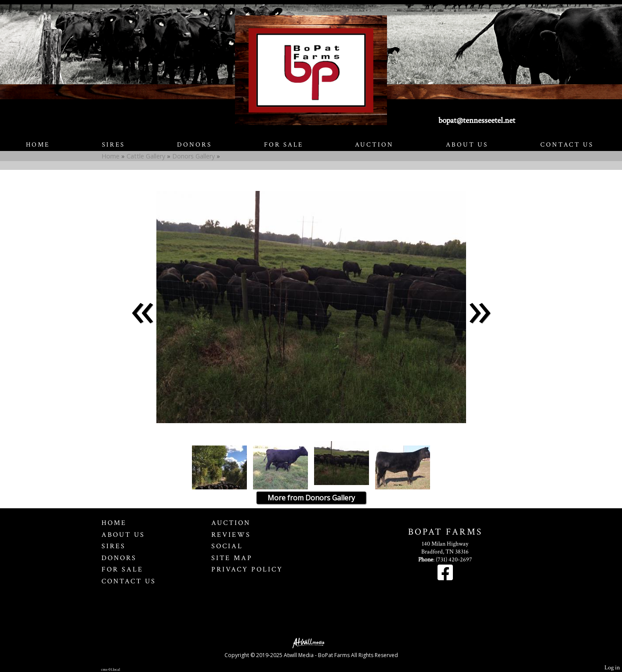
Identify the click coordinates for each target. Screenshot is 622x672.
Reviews (231, 535)
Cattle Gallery (146, 156)
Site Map (232, 558)
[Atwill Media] (311, 642)
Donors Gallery (193, 156)
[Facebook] (445, 577)
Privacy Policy (247, 569)
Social (227, 546)
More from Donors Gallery (311, 498)
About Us (467, 145)
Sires (113, 145)
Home (38, 145)
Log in (612, 667)
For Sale (284, 145)
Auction (374, 145)
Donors (194, 145)
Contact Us (567, 145)
